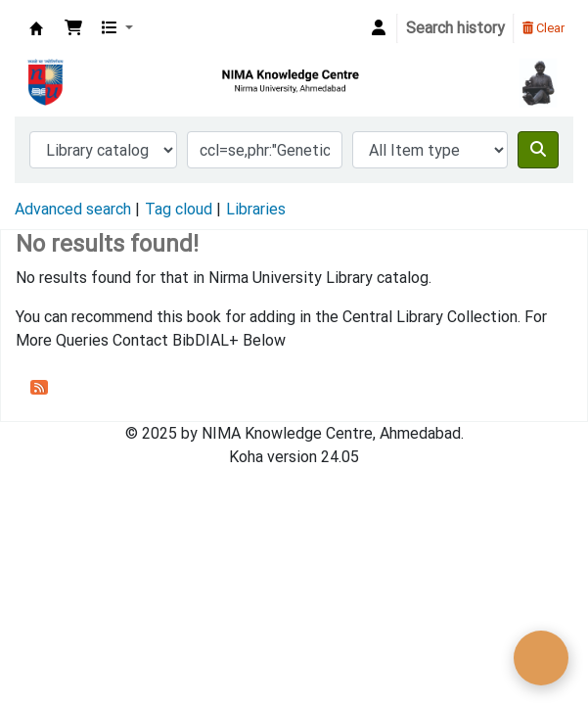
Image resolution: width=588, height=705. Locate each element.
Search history (455, 28)
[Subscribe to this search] (39, 387)
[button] (73, 28)
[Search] (538, 150)
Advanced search (73, 209)
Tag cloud (179, 209)
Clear (543, 28)
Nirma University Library (36, 28)
